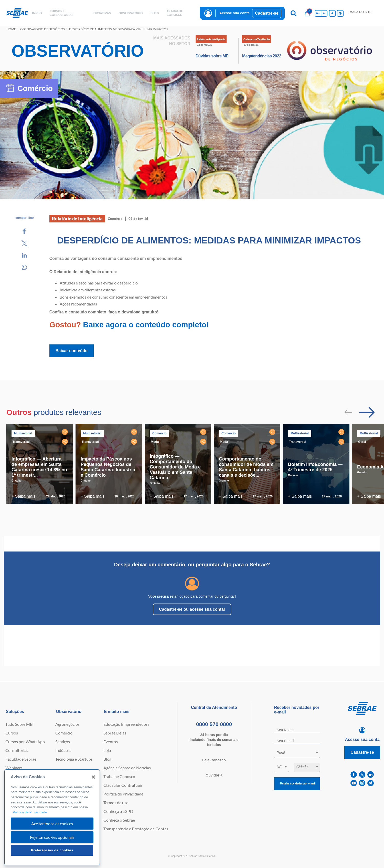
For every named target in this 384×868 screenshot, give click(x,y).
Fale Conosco (214, 760)
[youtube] (354, 783)
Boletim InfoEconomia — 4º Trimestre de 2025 (315, 467)
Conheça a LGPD (118, 811)
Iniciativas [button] (102, 13)
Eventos (111, 742)
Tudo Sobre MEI (19, 724)
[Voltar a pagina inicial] (17, 13)
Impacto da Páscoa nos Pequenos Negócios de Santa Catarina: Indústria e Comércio (108, 467)
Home (11, 29)
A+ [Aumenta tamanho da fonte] (318, 13)
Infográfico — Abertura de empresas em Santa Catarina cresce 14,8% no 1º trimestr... (39, 467)
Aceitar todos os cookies (52, 824)
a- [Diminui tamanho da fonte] (324, 13)
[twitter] (362, 775)
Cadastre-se (267, 13)
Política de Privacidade (123, 794)
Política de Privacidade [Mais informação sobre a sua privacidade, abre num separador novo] (30, 812)
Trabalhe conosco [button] (175, 13)
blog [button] (155, 13)
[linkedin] (371, 775)
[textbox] (300, 753)
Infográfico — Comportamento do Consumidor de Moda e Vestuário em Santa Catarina (175, 467)
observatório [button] (131, 13)
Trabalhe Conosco (119, 776)
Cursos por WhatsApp (25, 742)
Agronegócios (67, 724)
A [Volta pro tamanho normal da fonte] (332, 13)
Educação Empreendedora (126, 724)
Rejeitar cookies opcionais (52, 837)
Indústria (63, 750)
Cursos (12, 733)
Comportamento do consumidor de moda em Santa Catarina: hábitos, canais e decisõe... (246, 467)
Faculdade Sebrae (21, 759)
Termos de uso (116, 803)
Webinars (14, 768)
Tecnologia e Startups (74, 759)
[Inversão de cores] (340, 13)
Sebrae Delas (115, 733)
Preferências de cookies (52, 850)
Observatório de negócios (42, 29)
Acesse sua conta (234, 13)
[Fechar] (93, 777)
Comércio (64, 733)
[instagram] (362, 783)
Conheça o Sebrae (119, 820)
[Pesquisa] (294, 13)
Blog (107, 759)
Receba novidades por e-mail (298, 784)
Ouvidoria (214, 775)
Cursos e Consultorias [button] (62, 13)
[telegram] (371, 783)
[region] (52, 817)
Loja (107, 750)
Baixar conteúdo (72, 351)
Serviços (63, 742)
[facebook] (354, 775)
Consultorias (17, 750)
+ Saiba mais (23, 496)
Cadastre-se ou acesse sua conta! (192, 609)
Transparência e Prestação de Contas (136, 829)
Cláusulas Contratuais (123, 785)
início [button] (37, 13)
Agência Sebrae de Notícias (127, 768)
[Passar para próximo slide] (367, 412)
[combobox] (297, 754)
